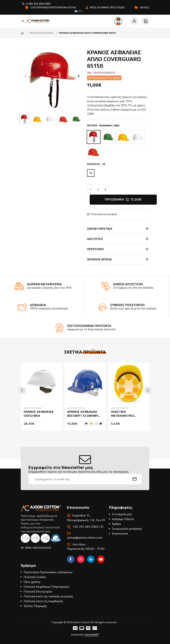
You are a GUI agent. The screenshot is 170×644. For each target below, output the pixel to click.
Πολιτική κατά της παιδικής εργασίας (48, 596)
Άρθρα (116, 524)
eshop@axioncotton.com (85, 538)
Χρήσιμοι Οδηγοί (123, 519)
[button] (78, 76)
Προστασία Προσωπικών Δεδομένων (48, 572)
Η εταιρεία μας (122, 514)
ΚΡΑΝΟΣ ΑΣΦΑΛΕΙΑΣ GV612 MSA (39, 414)
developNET (92, 635)
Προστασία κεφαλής (41, 33)
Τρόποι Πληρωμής (35, 606)
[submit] (135, 479)
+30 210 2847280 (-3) (88, 527)
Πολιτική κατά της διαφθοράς (43, 601)
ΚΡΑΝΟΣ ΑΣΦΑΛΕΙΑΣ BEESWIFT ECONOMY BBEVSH (83, 414)
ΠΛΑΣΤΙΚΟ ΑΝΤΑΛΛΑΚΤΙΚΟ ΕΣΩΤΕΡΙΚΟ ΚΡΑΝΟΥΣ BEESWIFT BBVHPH (127, 414)
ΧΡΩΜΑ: (103, 126)
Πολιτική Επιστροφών (38, 591)
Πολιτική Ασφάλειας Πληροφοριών (47, 587)
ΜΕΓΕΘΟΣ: (96, 164)
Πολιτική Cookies (35, 577)
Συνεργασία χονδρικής (127, 529)
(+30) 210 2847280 (38, 4)
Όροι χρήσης (32, 582)
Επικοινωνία (120, 534)
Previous (22, 390)
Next (148, 390)
